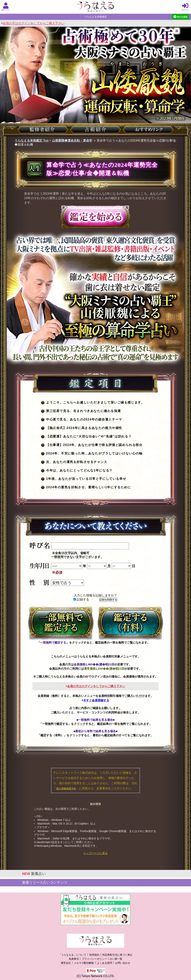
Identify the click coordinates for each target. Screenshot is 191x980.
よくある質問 (105, 963)
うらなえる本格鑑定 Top (32, 141)
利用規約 (94, 955)
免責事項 (74, 959)
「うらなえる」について (72, 955)
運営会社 (66, 963)
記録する (81, 599)
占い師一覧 (116, 959)
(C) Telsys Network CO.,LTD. (95, 976)
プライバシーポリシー (94, 959)
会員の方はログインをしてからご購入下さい (33, 23)
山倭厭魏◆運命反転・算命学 (72, 141)
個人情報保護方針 (66, 789)
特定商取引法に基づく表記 (117, 955)
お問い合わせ (123, 963)
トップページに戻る (95, 853)
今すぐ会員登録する (96, 700)
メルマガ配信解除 (84, 963)
